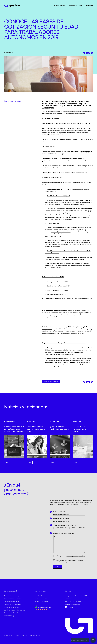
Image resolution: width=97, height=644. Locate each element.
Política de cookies (41, 599)
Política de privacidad (42, 602)
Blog (81, 6)
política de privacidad (72, 556)
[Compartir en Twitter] (89, 53)
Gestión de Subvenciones (12, 605)
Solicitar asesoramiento (51, 382)
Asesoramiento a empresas (13, 599)
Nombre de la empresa (61, 519)
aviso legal (82, 556)
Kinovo (38, 636)
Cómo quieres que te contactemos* (65, 525)
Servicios (72, 6)
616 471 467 (69, 602)
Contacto (90, 6)
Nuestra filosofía (60, 6)
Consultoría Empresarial (12, 602)
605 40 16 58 (77, 602)
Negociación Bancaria (11, 607)
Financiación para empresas (13, 596)
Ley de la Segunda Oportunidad (15, 610)
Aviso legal (38, 596)
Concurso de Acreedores (12, 613)
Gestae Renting (9, 616)
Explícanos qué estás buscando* (64, 533)
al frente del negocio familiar (60, 232)
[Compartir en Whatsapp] (92, 53)
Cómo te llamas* (59, 512)
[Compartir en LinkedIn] (84, 53)
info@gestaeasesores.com (74, 605)
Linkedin (69, 607)
